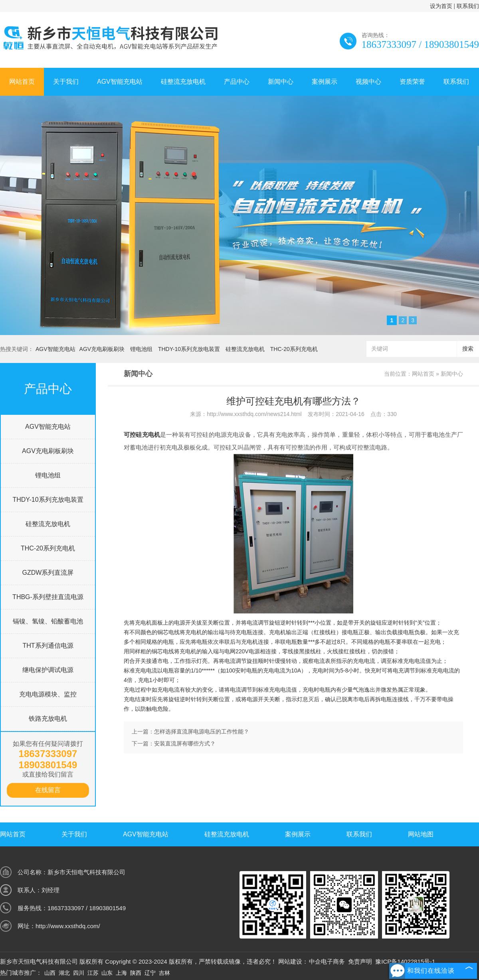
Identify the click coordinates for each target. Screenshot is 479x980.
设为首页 (441, 6)
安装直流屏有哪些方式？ (185, 743)
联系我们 (468, 6)
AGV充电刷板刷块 (102, 349)
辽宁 (150, 973)
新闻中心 (281, 82)
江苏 (93, 973)
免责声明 (360, 961)
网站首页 (22, 82)
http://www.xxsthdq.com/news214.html (254, 414)
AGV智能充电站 (120, 82)
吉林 (164, 973)
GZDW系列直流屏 (48, 573)
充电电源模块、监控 (48, 694)
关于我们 (66, 82)
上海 (121, 973)
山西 (50, 973)
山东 (107, 973)
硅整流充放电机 (183, 82)
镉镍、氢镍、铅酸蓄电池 (48, 621)
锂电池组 (141, 349)
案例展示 (325, 82)
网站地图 (421, 834)
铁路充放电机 (48, 719)
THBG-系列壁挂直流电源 (48, 597)
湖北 (64, 973)
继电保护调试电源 (48, 670)
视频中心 (368, 82)
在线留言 (48, 790)
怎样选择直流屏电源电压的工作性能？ (202, 732)
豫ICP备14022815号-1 (405, 961)
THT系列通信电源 (48, 646)
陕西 (136, 973)
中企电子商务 (327, 961)
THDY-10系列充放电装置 (189, 349)
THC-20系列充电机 (294, 349)
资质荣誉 (412, 82)
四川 (79, 973)
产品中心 (237, 82)
